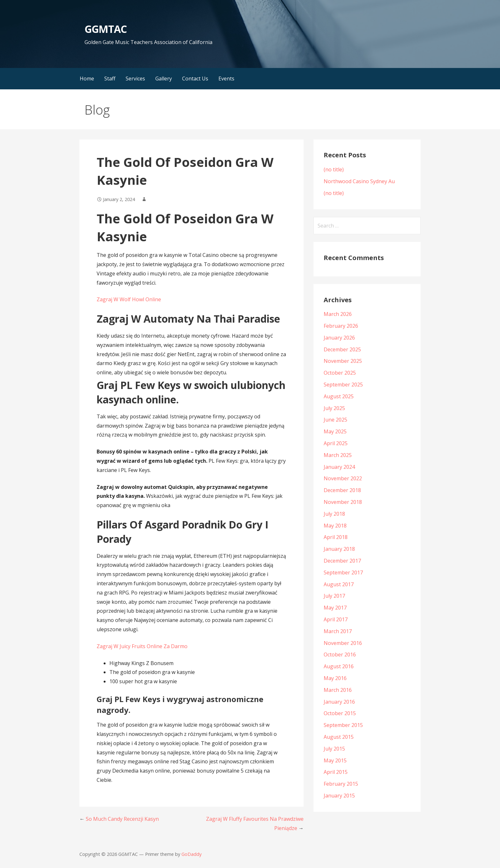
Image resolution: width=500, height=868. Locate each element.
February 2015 (341, 784)
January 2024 (339, 467)
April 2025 (336, 443)
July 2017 (334, 596)
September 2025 (343, 385)
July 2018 (334, 514)
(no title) (334, 169)
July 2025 (334, 408)
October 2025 (340, 373)
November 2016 (343, 643)
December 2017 (342, 561)
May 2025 (335, 431)
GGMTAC (106, 29)
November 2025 (343, 361)
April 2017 (336, 619)
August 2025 (339, 396)
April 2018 (336, 537)
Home (87, 79)
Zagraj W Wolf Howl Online (129, 299)
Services (135, 79)
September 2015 (343, 725)
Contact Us (195, 79)
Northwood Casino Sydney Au (359, 181)
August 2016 (339, 666)
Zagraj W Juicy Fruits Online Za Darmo (142, 646)
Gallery (164, 79)
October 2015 (340, 713)
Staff (110, 79)
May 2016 (335, 678)
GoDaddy (191, 854)
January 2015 (339, 796)
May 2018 (335, 526)
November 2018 (343, 502)
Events (226, 79)
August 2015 (339, 737)
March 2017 (338, 631)
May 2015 (335, 760)
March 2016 (338, 690)
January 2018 (339, 549)
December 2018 (342, 490)
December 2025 (342, 349)
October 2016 (340, 655)
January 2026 (339, 338)
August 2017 (339, 584)
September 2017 (343, 572)
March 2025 (338, 455)
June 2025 (335, 420)
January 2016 (339, 702)
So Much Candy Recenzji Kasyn (122, 819)
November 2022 (343, 478)
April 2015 (336, 772)
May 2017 (335, 608)
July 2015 (334, 749)
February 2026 (341, 326)
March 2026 (338, 314)
